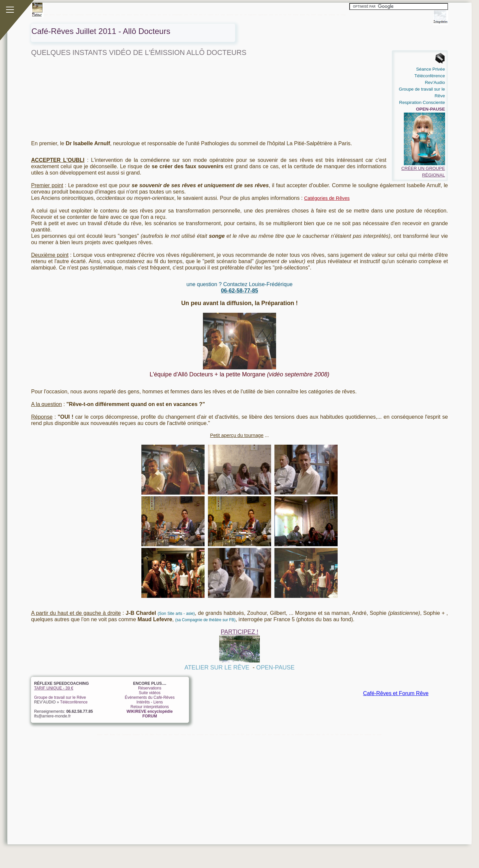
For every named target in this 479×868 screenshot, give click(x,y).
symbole (332, 15)
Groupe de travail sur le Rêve (60, 697)
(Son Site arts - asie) (176, 614)
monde (296, 15)
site (276, 15)
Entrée (65, 15)
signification (263, 15)
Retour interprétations (150, 707)
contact (210, 15)
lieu (146, 15)
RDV (195, 15)
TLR (290, 15)
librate (52, 15)
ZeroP (59, 15)
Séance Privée (431, 69)
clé (246, 15)
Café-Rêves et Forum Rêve (396, 693)
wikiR (46, 15)
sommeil (153, 15)
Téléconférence (74, 702)
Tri (95, 15)
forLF (217, 15)
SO (281, 15)
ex (170, 15)
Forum (111, 15)
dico (159, 15)
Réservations (150, 688)
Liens (118, 15)
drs (338, 15)
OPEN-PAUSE (275, 667)
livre (142, 15)
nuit (285, 15)
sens (186, 15)
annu (123, 15)
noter (223, 15)
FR (191, 15)
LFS (99, 15)
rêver (271, 15)
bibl (325, 15)
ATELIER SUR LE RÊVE (217, 667)
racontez (230, 15)
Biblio (105, 15)
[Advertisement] (231, 783)
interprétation (177, 15)
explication (252, 15)
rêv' (241, 15)
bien (237, 15)
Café (71, 15)
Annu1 (130, 15)
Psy (308, 15)
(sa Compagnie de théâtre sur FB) (205, 620)
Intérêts (143, 702)
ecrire (165, 15)
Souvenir (89, 15)
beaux (136, 15)
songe (320, 15)
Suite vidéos (150, 693)
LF (205, 15)
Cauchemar (80, 15)
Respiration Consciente (422, 102)
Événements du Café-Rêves (150, 697)
